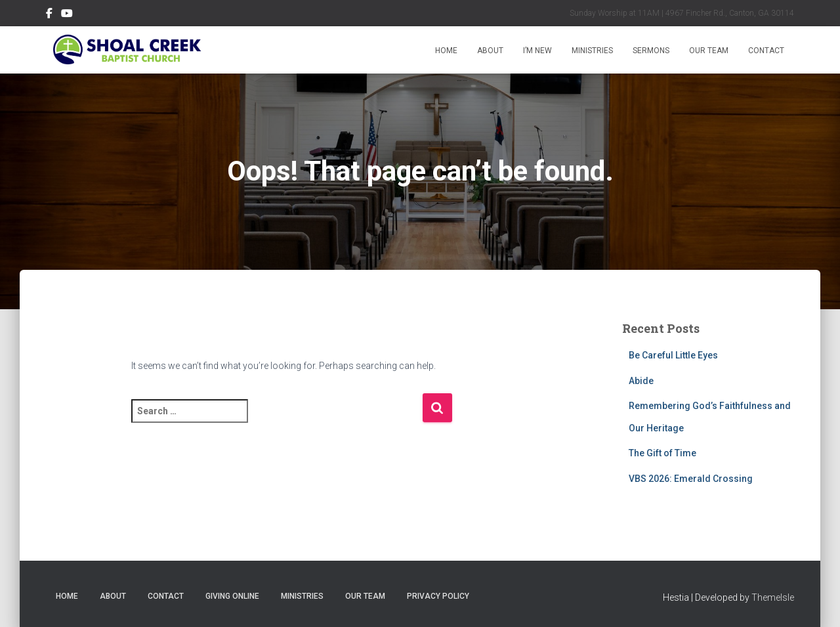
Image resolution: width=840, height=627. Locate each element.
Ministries (592, 51)
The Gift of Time (662, 453)
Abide (641, 381)
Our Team (709, 51)
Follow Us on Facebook (49, 15)
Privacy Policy (438, 596)
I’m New (537, 51)
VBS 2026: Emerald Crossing (691, 479)
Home (446, 51)
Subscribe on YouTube (67, 15)
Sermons (651, 51)
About (490, 51)
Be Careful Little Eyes (673, 355)
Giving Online (232, 596)
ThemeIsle (773, 597)
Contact (766, 51)
